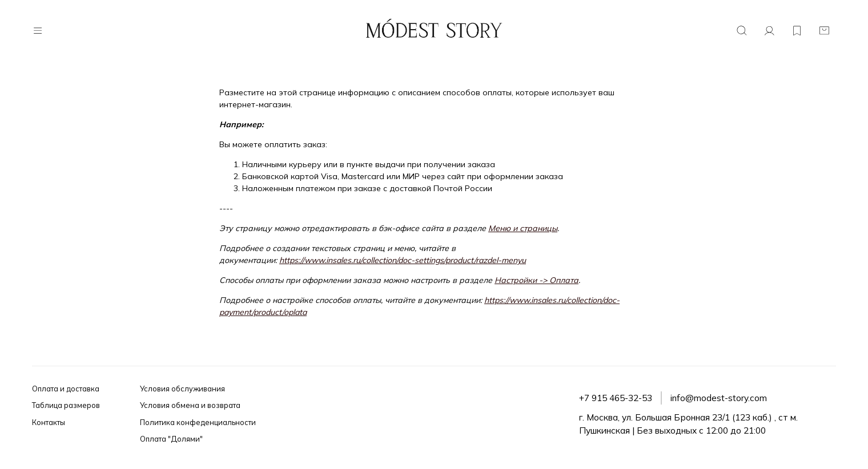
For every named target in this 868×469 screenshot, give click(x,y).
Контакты (49, 422)
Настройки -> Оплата (537, 280)
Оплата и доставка (66, 389)
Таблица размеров (66, 405)
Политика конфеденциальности (198, 422)
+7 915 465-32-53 (616, 398)
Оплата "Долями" (171, 439)
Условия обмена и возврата (190, 405)
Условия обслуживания (182, 389)
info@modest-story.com (719, 398)
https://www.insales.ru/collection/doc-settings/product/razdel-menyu (403, 260)
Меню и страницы (523, 228)
